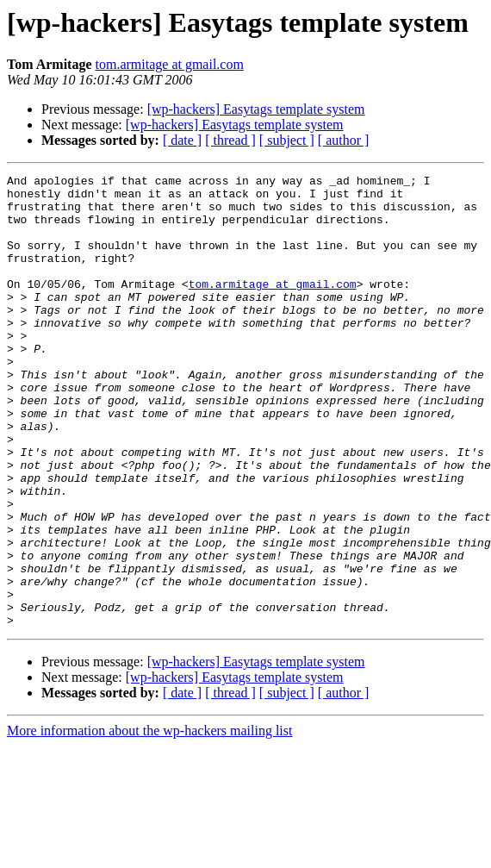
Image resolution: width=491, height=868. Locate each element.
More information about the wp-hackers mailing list (149, 821)
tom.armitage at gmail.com (170, 64)
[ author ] (344, 140)
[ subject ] (287, 140)
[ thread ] (230, 140)
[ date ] (182, 140)
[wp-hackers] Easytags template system (256, 109)
